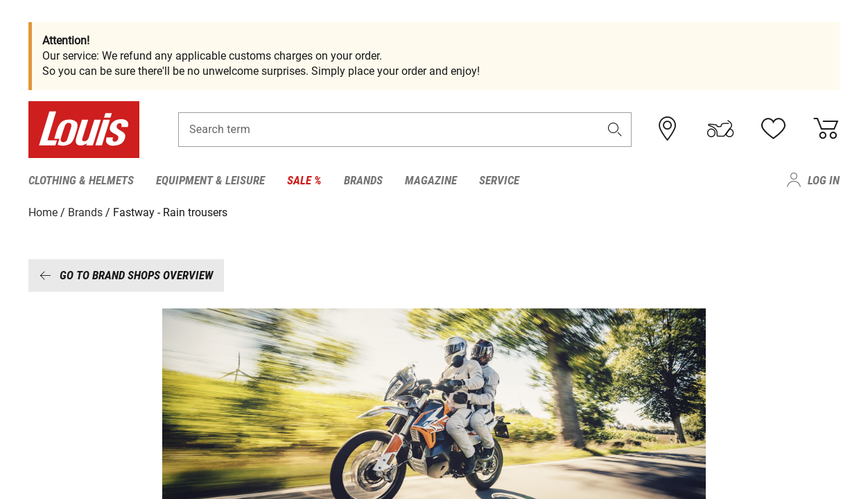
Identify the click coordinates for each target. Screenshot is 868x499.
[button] (615, 129)
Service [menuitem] (499, 180)
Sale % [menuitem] (304, 180)
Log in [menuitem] (824, 180)
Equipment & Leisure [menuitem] (210, 180)
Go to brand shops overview (126, 275)
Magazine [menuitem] (431, 180)
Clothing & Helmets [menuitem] (81, 180)
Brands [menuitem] (363, 180)
